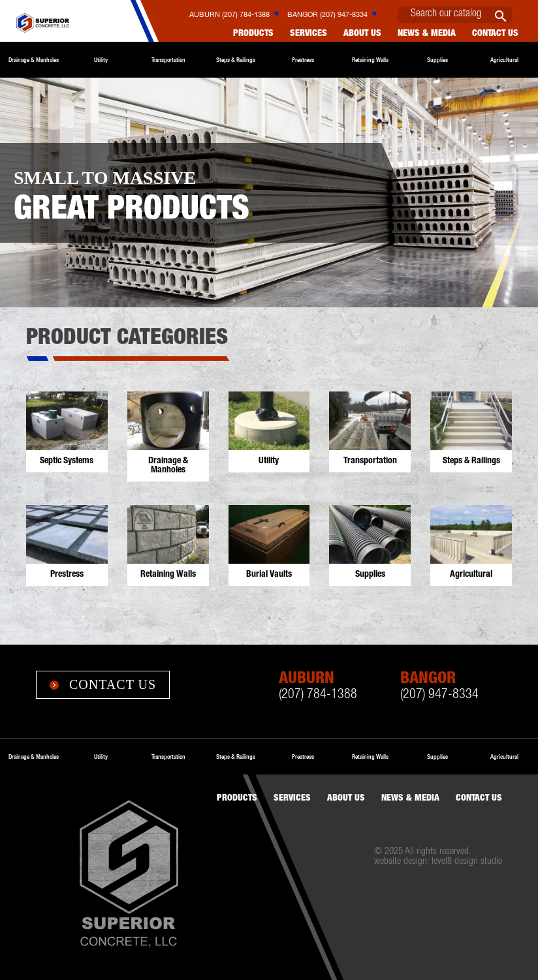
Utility (101, 60)
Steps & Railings (236, 60)
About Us (362, 34)
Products (253, 34)
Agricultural (504, 60)
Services (309, 34)
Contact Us (103, 684)
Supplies (437, 60)
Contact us (495, 34)
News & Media (427, 34)
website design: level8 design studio (438, 862)
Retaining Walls (370, 60)
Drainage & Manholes (34, 60)
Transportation (168, 60)
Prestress (303, 60)
